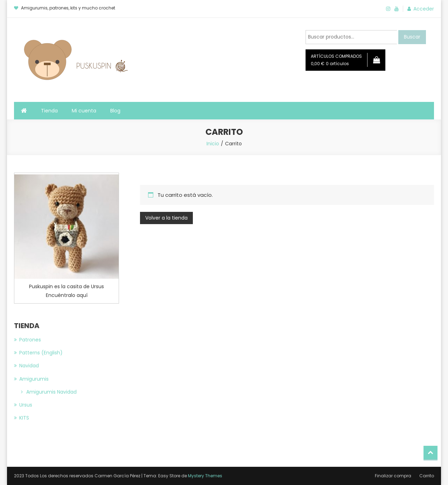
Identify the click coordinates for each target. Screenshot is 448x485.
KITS (24, 418)
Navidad (29, 366)
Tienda (49, 111)
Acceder (424, 9)
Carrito (427, 476)
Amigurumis (34, 379)
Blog (115, 111)
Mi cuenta (84, 111)
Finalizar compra (393, 476)
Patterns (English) (41, 353)
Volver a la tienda (166, 218)
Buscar (412, 37)
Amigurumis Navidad (51, 392)
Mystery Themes (205, 476)
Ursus (26, 405)
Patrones (30, 340)
